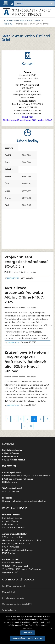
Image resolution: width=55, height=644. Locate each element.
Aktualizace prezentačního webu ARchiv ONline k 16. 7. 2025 (24, 295)
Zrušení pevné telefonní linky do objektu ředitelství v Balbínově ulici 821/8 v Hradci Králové (27, 362)
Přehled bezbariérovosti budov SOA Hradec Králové (27, 120)
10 (31, 426)
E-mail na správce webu (13, 598)
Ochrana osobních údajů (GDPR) (17, 604)
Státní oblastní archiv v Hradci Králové (31, 12)
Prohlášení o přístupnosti (14, 586)
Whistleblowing (9, 610)
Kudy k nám (27, 117)
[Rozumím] (51, 628)
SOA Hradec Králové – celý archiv (22, 272)
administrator (13, 278)
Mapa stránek (9, 592)
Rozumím (28, 633)
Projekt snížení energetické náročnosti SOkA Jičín (26, 262)
